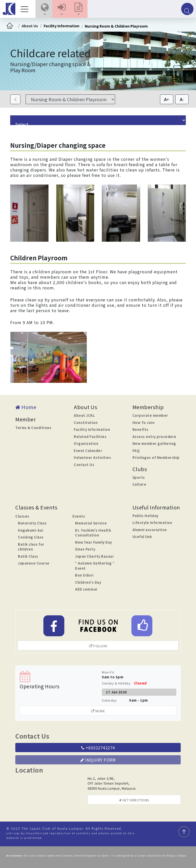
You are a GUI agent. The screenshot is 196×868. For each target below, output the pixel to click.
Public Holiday (145, 516)
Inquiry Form (98, 760)
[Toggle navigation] (26, 9)
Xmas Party (85, 549)
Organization (86, 443)
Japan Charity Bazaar (94, 556)
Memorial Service (91, 523)
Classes (22, 516)
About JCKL (84, 415)
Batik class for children (31, 547)
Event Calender (88, 451)
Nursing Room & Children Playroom (116, 26)
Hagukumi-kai (30, 530)
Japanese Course (34, 563)
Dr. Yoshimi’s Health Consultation (93, 533)
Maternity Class (32, 523)
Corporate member (150, 415)
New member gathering (154, 443)
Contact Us (84, 465)
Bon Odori (84, 575)
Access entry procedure (154, 437)
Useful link (142, 537)
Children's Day (88, 582)
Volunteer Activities (92, 457)
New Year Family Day (94, 542)
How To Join (144, 423)
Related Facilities (90, 437)
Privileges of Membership (156, 457)
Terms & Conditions (33, 428)
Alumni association (150, 530)
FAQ (136, 451)
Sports (139, 477)
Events (79, 516)
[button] (45, 9)
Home (26, 407)
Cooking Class (31, 537)
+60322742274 (98, 748)
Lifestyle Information (152, 523)
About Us (30, 26)
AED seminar (86, 589)
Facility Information (62, 26)
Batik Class (28, 556)
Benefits (140, 429)
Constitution (86, 423)
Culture (139, 484)
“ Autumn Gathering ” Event (95, 566)
